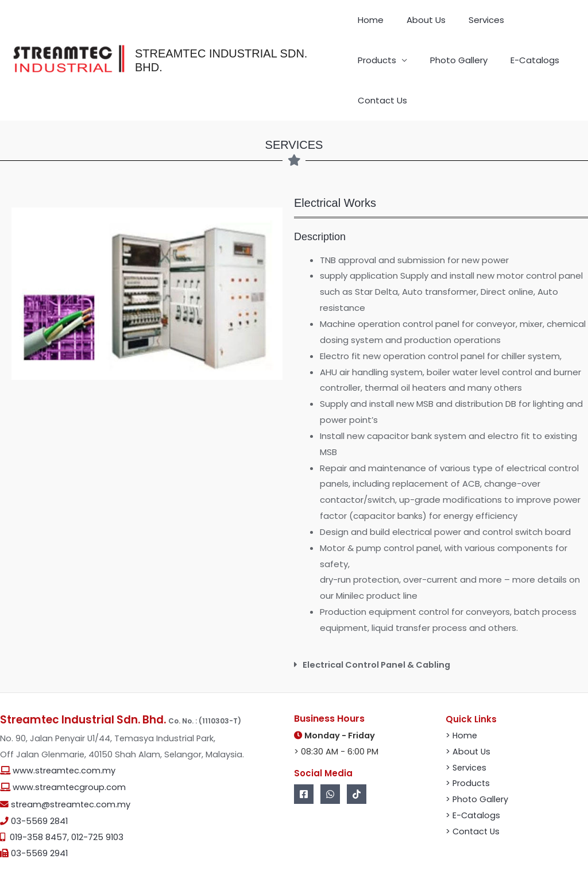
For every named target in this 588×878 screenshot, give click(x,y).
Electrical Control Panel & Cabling (380, 636)
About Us (407, 23)
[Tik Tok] (357, 765)
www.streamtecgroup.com (69, 758)
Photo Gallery (382, 69)
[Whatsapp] (330, 765)
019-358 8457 (38, 808)
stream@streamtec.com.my (71, 775)
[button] (441, 636)
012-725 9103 (97, 808)
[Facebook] (304, 765)
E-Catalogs (444, 69)
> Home (462, 706)
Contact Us (501, 69)
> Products (468, 754)
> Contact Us (474, 802)
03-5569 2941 (39, 825)
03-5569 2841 (39, 792)
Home (367, 23)
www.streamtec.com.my (64, 741)
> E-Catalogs (473, 786)
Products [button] (498, 23)
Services (452, 23)
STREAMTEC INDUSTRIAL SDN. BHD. (237, 46)
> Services (467, 738)
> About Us (469, 722)
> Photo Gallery (478, 770)
